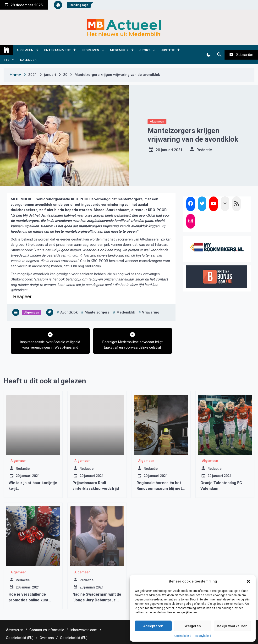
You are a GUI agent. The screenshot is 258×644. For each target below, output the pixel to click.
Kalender (28, 60)
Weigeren (193, 626)
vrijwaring (151, 312)
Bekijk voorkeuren (232, 626)
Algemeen (25, 50)
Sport (145, 50)
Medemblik (119, 50)
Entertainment (58, 50)
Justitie (168, 50)
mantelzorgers (97, 312)
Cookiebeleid (183, 636)
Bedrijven (90, 50)
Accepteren (153, 626)
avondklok (69, 312)
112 (6, 60)
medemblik (126, 312)
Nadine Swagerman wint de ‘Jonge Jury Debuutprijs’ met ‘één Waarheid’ (97, 600)
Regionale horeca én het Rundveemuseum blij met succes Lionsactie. (159, 489)
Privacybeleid (202, 636)
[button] (248, 581)
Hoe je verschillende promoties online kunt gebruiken (28, 600)
